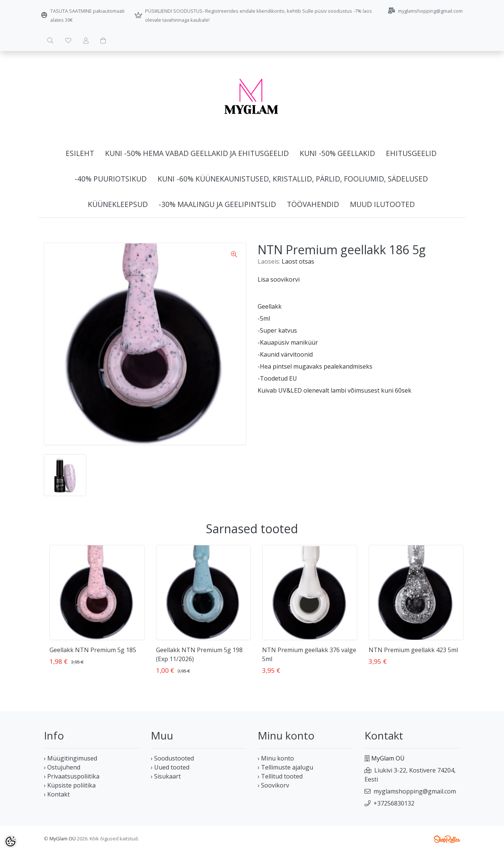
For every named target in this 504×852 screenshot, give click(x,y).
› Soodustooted (172, 758)
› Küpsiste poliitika (70, 785)
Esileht (80, 153)
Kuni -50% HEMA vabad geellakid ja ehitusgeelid (197, 153)
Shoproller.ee (447, 839)
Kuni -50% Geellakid (337, 153)
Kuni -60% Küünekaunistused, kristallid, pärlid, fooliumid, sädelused (293, 179)
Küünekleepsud (118, 204)
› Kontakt (57, 794)
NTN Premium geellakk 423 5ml (413, 650)
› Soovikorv (273, 785)
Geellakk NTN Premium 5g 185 (93, 650)
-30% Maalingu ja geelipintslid (217, 204)
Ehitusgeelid (411, 153)
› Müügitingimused (70, 758)
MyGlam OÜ (63, 838)
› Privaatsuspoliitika (72, 776)
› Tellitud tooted (280, 776)
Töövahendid (313, 204)
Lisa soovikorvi (279, 279)
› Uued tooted (170, 767)
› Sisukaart (166, 776)
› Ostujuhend (62, 767)
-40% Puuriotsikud (111, 179)
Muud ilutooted (382, 204)
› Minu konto (276, 758)
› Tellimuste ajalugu (285, 767)
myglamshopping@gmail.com (415, 791)
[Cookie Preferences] (10, 841)
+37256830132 (394, 803)
